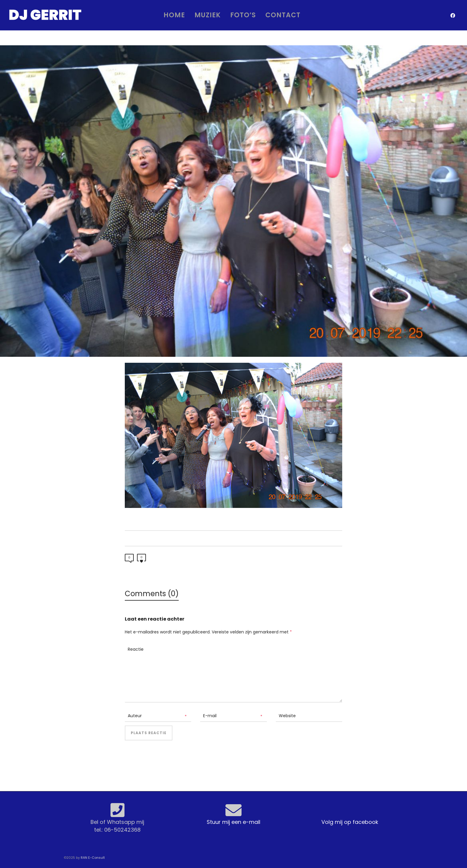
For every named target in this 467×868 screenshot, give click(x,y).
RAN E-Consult (93, 858)
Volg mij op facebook (350, 822)
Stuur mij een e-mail (233, 822)
